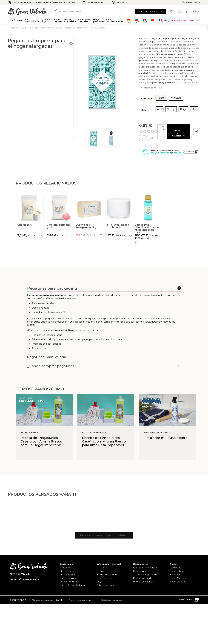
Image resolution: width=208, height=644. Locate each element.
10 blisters (149, 102)
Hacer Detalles (178, 586)
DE (129, 21)
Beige (156, 114)
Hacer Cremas (68, 582)
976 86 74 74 (191, 2)
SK (137, 21)
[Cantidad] (144, 134)
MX (145, 21)
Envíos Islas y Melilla (107, 579)
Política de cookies (143, 586)
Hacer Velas (176, 579)
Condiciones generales (145, 579)
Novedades (179, 20)
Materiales (66, 572)
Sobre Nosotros (105, 589)
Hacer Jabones (68, 579)
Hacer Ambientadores (72, 589)
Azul (132, 114)
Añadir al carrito (170, 134)
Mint (167, 114)
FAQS (100, 586)
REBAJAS (193, 20)
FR (161, 21)
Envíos (100, 575)
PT (153, 21)
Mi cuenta (102, 572)
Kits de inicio (67, 575)
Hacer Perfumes (69, 586)
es (196, 12)
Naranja (144, 114)
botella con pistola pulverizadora (171, 68)
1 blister (134, 102)
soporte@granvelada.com (25, 583)
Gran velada (176, 572)
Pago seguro (140, 575)
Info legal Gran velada (145, 572)
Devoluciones (104, 582)
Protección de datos (144, 582)
